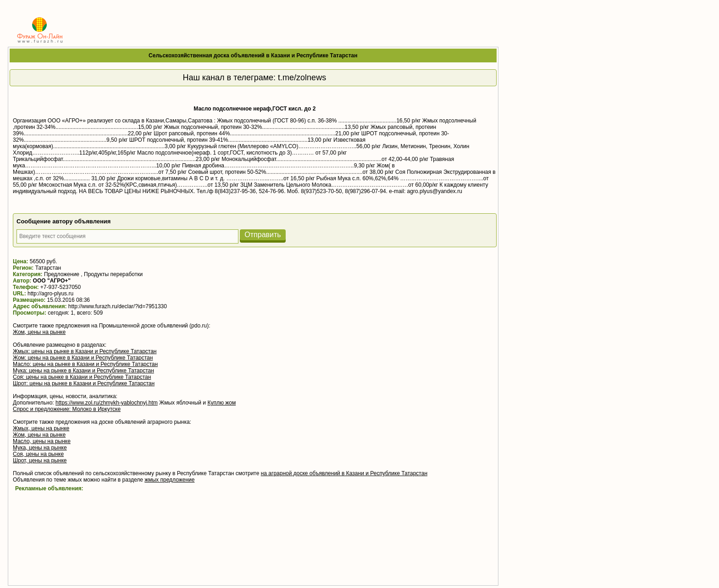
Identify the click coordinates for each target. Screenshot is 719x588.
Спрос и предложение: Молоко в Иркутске (67, 409)
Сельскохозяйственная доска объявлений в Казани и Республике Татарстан (253, 55)
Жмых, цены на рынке (41, 428)
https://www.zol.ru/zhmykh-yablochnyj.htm (107, 403)
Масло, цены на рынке (42, 441)
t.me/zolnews (302, 78)
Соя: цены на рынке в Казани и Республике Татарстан (82, 377)
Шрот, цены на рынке (40, 460)
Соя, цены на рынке (38, 454)
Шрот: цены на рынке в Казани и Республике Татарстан (84, 383)
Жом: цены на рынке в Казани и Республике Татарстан (83, 358)
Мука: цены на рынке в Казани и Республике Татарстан (83, 371)
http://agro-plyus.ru (50, 294)
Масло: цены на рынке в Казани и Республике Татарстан (85, 364)
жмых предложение (169, 480)
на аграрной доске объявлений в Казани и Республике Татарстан (344, 473)
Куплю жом (221, 403)
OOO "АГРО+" (52, 281)
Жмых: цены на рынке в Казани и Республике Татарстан (85, 351)
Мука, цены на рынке (40, 448)
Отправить (263, 235)
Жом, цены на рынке (39, 332)
